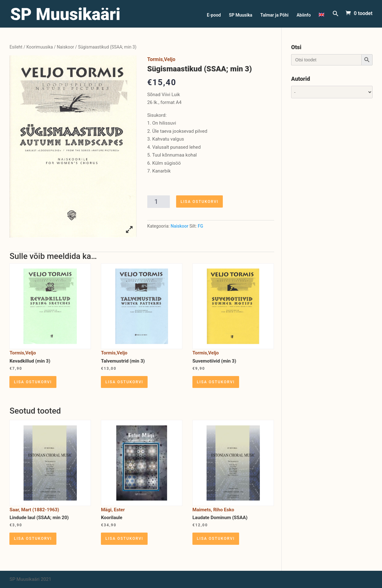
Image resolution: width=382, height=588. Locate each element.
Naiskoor (65, 47)
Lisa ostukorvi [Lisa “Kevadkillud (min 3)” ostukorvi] (33, 382)
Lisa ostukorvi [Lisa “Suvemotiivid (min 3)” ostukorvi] (216, 382)
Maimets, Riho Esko (213, 510)
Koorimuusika (40, 47)
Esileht (16, 47)
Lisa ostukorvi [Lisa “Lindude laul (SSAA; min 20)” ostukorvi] (33, 539)
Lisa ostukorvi (199, 202)
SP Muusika (241, 15)
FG (200, 226)
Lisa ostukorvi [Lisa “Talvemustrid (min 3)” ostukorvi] (124, 382)
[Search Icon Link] (336, 19)
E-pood (214, 15)
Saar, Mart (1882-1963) (34, 510)
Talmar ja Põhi (275, 15)
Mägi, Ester (113, 510)
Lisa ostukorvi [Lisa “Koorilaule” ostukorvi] (124, 539)
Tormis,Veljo (161, 59)
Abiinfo (304, 15)
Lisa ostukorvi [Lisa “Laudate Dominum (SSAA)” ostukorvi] (216, 539)
